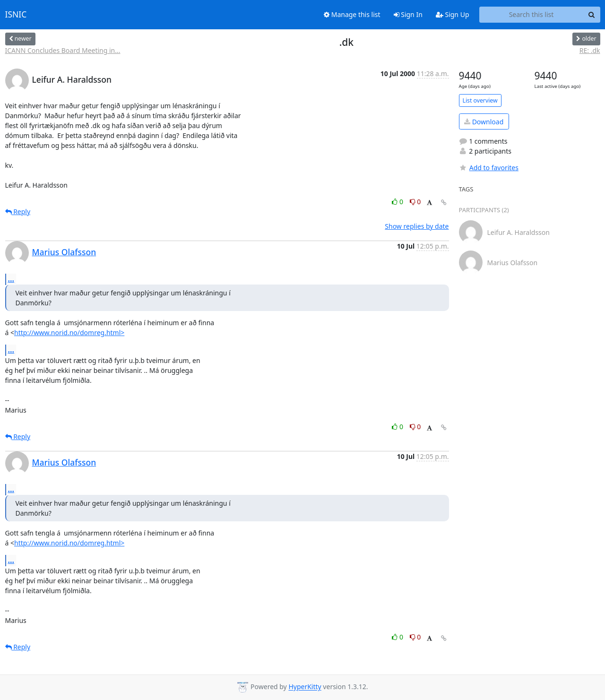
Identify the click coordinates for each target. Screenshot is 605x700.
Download (484, 122)
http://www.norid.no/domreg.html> (69, 333)
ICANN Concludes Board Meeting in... (63, 50)
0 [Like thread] (398, 202)
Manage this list (352, 14)
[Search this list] (532, 15)
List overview (480, 100)
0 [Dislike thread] (415, 202)
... (11, 279)
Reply (18, 212)
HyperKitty (305, 687)
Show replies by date (417, 226)
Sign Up (453, 14)
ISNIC (16, 15)
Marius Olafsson (64, 252)
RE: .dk (590, 50)
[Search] (592, 15)
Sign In (408, 14)
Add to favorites (489, 168)
